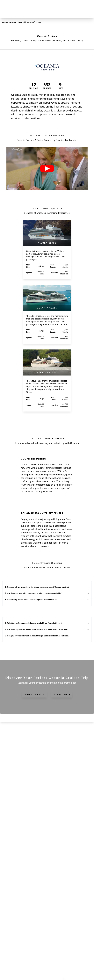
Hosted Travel (21, 893)
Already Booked (22, 890)
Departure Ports (22, 902)
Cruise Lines (16, 22)
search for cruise (34, 783)
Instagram (19, 965)
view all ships (47, 420)
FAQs (16, 878)
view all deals (62, 783)
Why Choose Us (22, 949)
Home (5, 22)
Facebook (18, 961)
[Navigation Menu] (89, 6)
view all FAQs (47, 738)
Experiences (20, 897)
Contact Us (19, 953)
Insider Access (21, 957)
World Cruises (21, 918)
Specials (18, 886)
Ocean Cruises (21, 910)
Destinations (20, 874)
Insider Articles (21, 882)
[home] (47, 6)
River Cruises (20, 914)
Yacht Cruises (20, 922)
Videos (17, 930)
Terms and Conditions (25, 945)
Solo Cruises (20, 926)
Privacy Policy (21, 941)
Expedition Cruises (23, 906)
